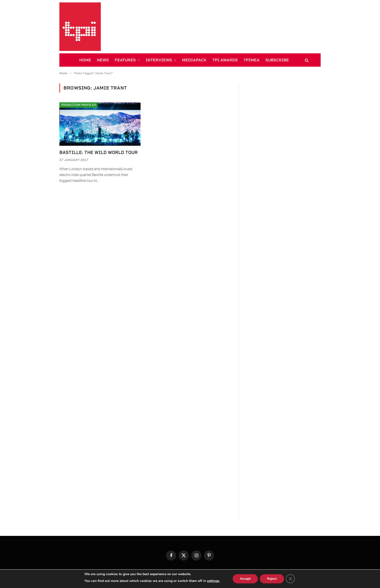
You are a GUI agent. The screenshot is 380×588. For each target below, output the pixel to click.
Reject (272, 579)
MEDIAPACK (194, 60)
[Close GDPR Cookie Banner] (290, 579)
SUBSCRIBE (277, 60)
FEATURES (125, 60)
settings (213, 581)
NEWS (103, 60)
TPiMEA (252, 60)
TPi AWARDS (225, 60)
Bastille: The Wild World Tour (99, 152)
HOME (85, 60)
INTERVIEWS (159, 60)
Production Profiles (79, 105)
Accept (245, 579)
